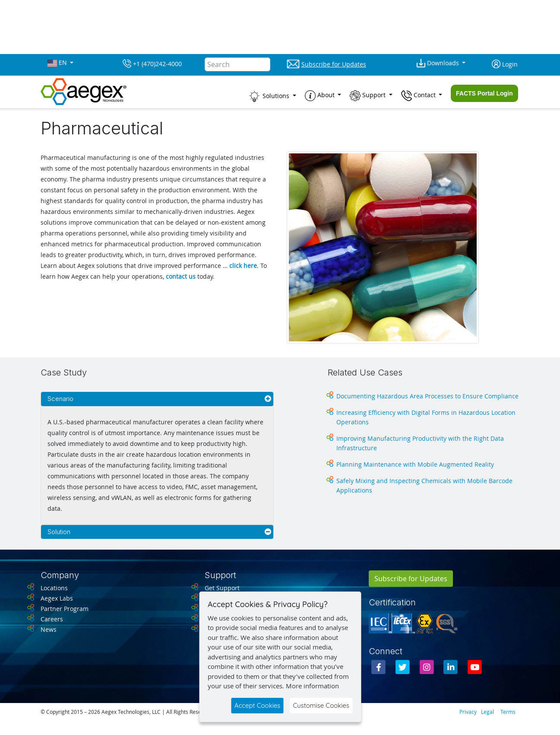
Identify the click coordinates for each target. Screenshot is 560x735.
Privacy (468, 712)
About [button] (321, 96)
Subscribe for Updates (411, 579)
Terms (508, 712)
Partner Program (65, 609)
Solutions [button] (269, 96)
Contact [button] (419, 96)
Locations (54, 588)
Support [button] (369, 96)
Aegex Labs (57, 598)
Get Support (222, 588)
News (49, 629)
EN (58, 63)
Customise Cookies (321, 705)
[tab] (157, 399)
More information (312, 686)
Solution (59, 532)
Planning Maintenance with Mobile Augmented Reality (415, 464)
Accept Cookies (258, 705)
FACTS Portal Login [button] (484, 93)
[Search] (237, 64)
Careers (52, 619)
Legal (487, 712)
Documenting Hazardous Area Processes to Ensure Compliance (427, 396)
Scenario (60, 399)
